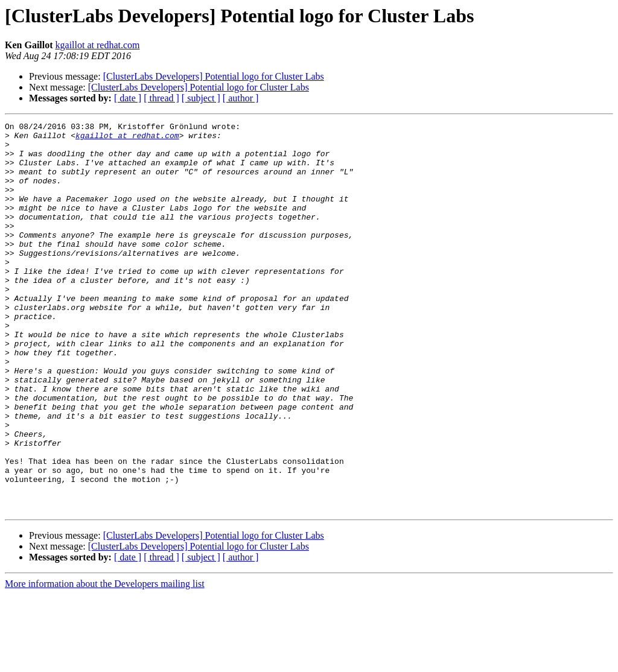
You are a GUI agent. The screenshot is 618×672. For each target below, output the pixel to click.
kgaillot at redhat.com (98, 45)
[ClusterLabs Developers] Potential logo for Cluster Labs (214, 76)
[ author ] (241, 98)
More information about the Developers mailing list (105, 661)
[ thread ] (161, 98)
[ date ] (128, 98)
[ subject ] (201, 98)
